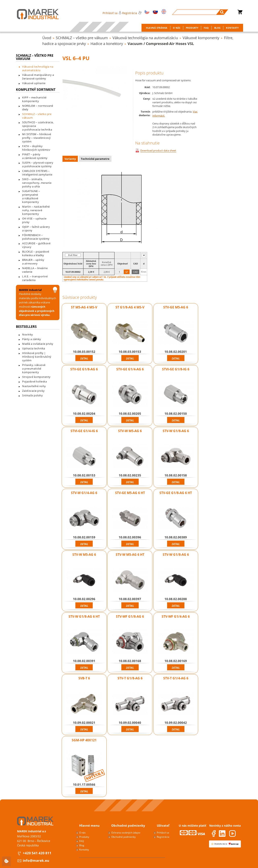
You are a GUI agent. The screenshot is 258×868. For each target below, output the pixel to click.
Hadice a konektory (107, 44)
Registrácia (132, 13)
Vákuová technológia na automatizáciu (145, 38)
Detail (84, 358)
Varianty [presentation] (70, 159)
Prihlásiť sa (112, 13)
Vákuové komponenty (201, 38)
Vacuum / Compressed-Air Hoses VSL (161, 44)
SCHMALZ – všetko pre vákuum (82, 38)
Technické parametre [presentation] (95, 159)
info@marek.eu (36, 860)
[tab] (71, 159)
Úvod (47, 38)
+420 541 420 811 (37, 853)
